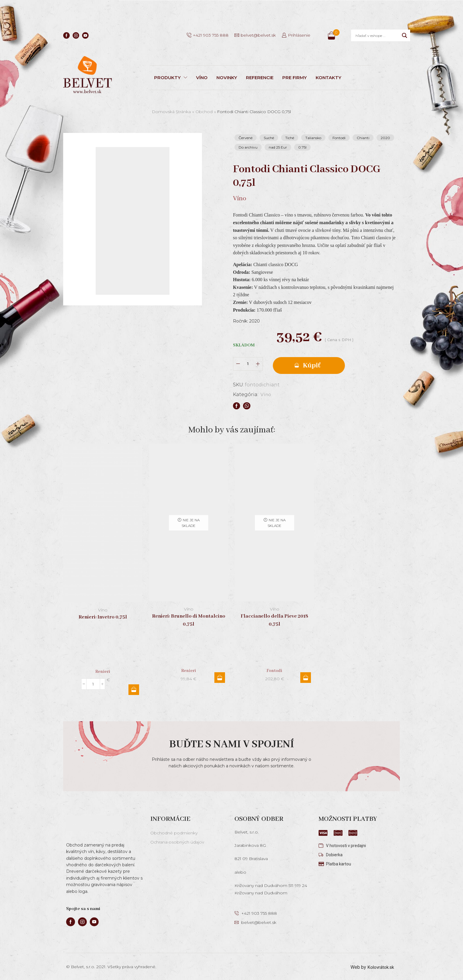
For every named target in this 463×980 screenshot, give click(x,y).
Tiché (290, 138)
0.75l (302, 147)
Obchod (204, 112)
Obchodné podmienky (174, 831)
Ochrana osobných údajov (177, 841)
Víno (266, 393)
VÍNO (202, 78)
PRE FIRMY (295, 78)
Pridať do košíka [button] (134, 688)
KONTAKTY (328, 78)
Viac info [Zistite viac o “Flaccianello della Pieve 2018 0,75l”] (306, 676)
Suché (269, 138)
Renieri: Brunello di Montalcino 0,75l (189, 618)
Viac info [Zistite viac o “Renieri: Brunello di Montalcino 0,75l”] (220, 676)
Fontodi (339, 138)
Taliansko (313, 138)
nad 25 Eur (278, 147)
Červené (246, 138)
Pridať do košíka (317, 363)
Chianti (363, 138)
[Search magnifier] (405, 35)
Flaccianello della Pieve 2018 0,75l (274, 618)
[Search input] (377, 35)
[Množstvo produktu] (248, 363)
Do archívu (248, 147)
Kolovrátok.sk (380, 965)
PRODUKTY (171, 78)
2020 (385, 138)
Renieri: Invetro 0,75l (103, 615)
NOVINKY (227, 78)
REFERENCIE (260, 78)
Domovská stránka (171, 112)
